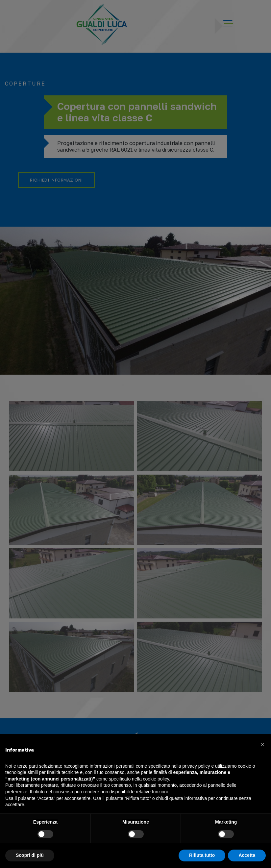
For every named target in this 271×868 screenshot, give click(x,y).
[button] (262, 745)
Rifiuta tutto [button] (202, 855)
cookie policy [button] (156, 779)
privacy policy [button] (196, 766)
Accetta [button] (247, 855)
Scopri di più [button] (30, 855)
